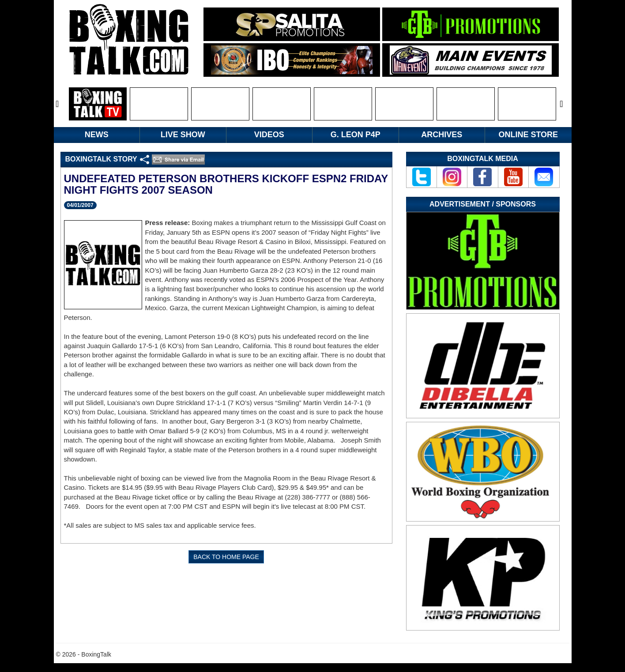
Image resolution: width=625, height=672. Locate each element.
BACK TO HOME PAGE (226, 557)
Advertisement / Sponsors (483, 204)
